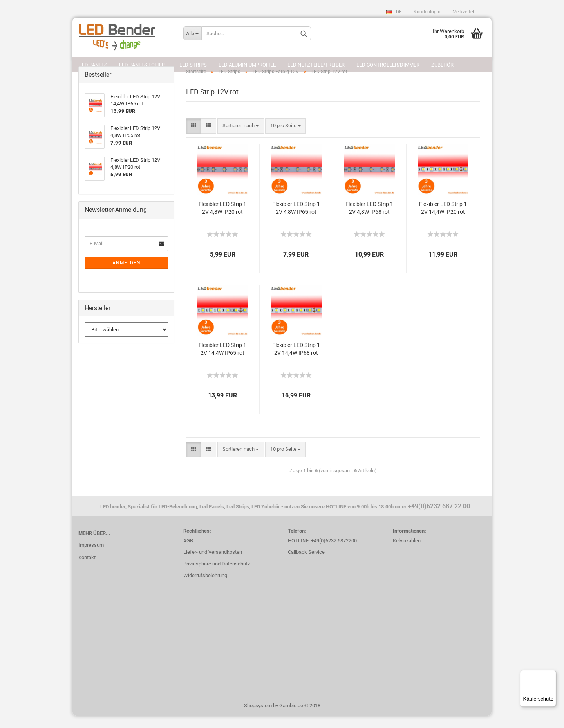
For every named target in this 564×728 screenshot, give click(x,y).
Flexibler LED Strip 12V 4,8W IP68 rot (369, 220)
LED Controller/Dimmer (388, 65)
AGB (188, 553)
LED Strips (193, 65)
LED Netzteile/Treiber (316, 65)
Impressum (91, 557)
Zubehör (442, 65)
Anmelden (127, 275)
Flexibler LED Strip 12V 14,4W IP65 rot (222, 361)
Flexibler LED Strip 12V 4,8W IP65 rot (296, 220)
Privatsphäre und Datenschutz (217, 576)
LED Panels (93, 65)
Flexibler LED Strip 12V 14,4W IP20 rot (443, 220)
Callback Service (306, 565)
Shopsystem (258, 718)
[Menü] (551, 675)
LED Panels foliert (143, 65)
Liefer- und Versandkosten (213, 565)
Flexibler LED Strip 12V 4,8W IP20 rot (222, 220)
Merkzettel (463, 12)
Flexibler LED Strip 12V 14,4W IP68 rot (296, 361)
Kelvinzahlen (407, 553)
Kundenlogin (427, 12)
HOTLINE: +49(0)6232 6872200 (322, 553)
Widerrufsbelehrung (205, 588)
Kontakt (87, 570)
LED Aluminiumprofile (247, 65)
